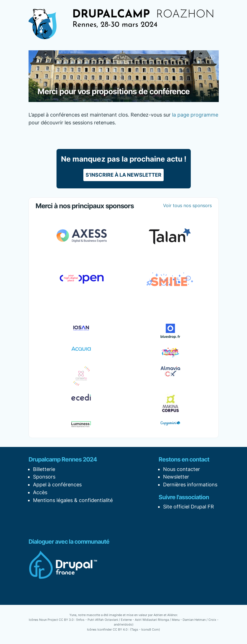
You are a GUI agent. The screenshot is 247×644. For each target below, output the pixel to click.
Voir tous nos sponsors (187, 205)
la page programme (195, 115)
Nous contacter (182, 469)
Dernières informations (190, 485)
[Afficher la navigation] (66, 20)
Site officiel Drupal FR (189, 507)
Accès (40, 492)
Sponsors (44, 477)
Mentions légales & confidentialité (73, 500)
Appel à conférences (57, 485)
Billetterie (44, 469)
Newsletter (176, 477)
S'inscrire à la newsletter (123, 175)
